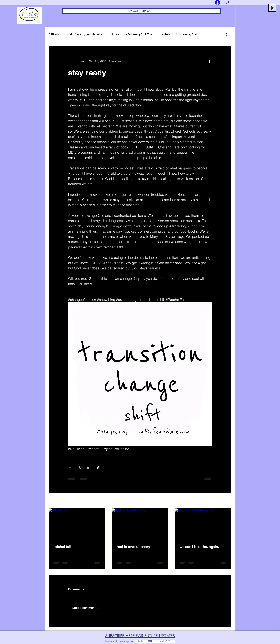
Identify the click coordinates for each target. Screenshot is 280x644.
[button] (226, 34)
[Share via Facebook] (70, 467)
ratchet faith (63, 547)
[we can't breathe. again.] (203, 524)
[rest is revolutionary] (140, 524)
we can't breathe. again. (199, 547)
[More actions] (210, 61)
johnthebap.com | (127, 641)
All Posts (54, 35)
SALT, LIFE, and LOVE (161, 641)
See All (227, 501)
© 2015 (141, 641)
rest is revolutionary (133, 547)
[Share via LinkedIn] (89, 467)
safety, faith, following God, (180, 35)
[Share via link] (98, 467)
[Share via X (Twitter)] (79, 467)
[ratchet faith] (77, 524)
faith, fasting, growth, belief (85, 35)
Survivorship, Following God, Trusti (133, 35)
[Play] (272, 8)
